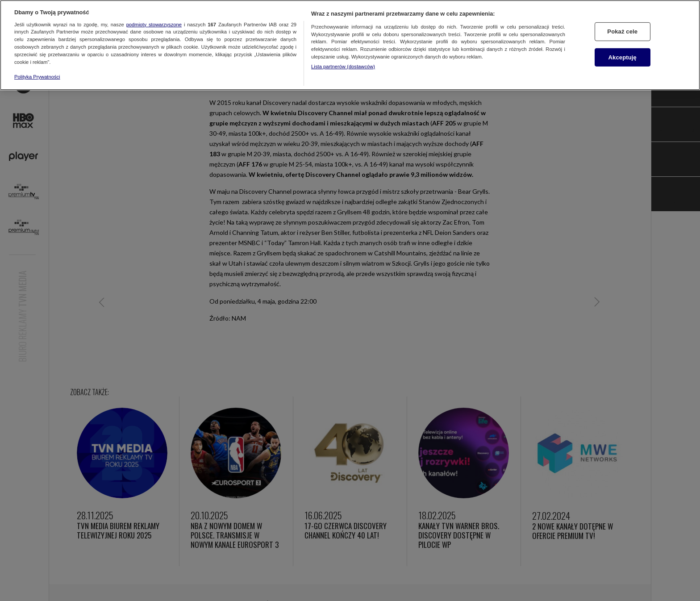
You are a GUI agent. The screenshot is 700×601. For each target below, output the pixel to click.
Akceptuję (623, 57)
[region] (350, 45)
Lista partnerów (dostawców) (343, 67)
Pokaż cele (622, 31)
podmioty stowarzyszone (154, 25)
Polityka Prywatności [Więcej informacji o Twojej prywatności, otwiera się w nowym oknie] (37, 77)
